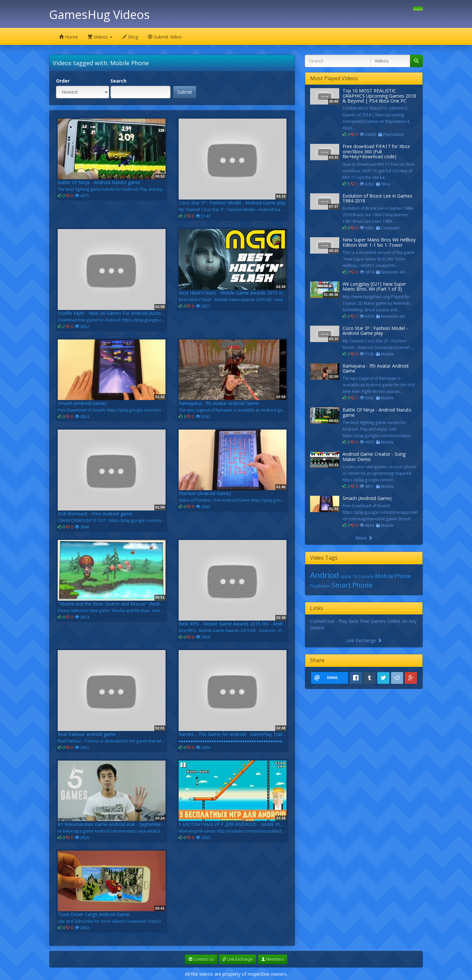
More (364, 538)
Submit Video (165, 37)
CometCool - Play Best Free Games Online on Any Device (363, 624)
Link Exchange (364, 640)
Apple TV (349, 576)
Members (273, 959)
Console (366, 576)
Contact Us (201, 959)
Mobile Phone (393, 576)
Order (63, 81)
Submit (185, 92)
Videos (100, 37)
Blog (130, 37)
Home (69, 37)
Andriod (324, 575)
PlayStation (320, 586)
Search (118, 81)
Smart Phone (352, 585)
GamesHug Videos (99, 15)
